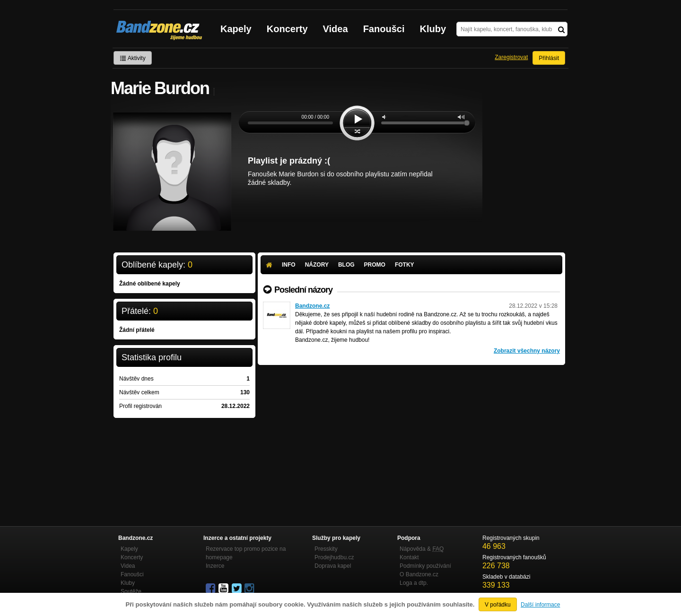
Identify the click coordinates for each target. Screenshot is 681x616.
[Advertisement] (411, 436)
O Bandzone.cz (419, 574)
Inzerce (215, 566)
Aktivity (133, 58)
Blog (346, 265)
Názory (317, 265)
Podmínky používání (425, 566)
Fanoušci (384, 29)
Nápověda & (422, 549)
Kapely (236, 29)
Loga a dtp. (414, 583)
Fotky (405, 265)
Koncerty (287, 29)
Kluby (433, 29)
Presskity (326, 549)
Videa (336, 29)
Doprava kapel (333, 566)
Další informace (540, 605)
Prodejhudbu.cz (334, 557)
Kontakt (409, 557)
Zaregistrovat (511, 57)
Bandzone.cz (312, 306)
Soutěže (131, 591)
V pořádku (498, 605)
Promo (375, 265)
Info (289, 265)
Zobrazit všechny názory (527, 351)
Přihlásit (549, 58)
